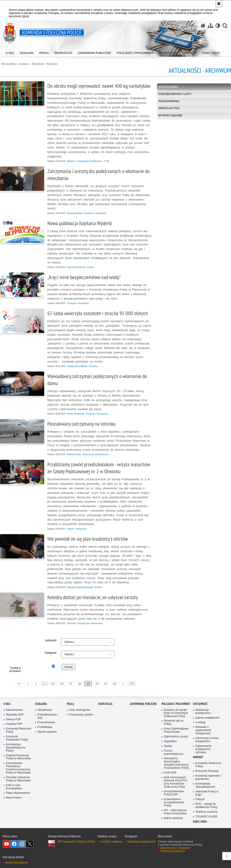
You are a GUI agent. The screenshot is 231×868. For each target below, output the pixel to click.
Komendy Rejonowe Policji (19, 730)
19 (88, 684)
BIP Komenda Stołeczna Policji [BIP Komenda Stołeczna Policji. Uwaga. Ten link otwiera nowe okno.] (77, 842)
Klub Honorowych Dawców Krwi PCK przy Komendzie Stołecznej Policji (176, 782)
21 (106, 684)
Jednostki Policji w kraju (207, 793)
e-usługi (200, 722)
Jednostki (51, 640)
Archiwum (52, 64)
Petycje (200, 799)
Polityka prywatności (172, 851)
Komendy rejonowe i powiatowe (208, 777)
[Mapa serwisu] (210, 26)
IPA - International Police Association (175, 812)
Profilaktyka (169, 108)
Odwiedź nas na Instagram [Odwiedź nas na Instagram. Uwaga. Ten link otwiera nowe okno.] (22, 844)
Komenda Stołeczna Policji (208, 765)
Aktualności (38, 64)
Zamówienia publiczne (143, 704)
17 (70, 684)
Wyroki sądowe (170, 115)
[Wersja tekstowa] (218, 26)
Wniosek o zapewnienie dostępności (203, 730)
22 (115, 684)
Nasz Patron (14, 798)
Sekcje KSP (13, 719)
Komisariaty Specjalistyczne (205, 785)
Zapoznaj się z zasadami (175, 848)
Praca (70, 704)
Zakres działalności (207, 718)
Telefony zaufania (206, 812)
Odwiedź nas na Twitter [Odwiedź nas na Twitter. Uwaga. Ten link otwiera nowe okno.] (30, 844)
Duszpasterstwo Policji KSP (174, 793)
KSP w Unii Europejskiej (14, 787)
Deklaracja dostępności (203, 712)
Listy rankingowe (80, 710)
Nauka (168, 746)
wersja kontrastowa (17, 863)
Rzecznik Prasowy (207, 771)
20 (97, 684)
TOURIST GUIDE (206, 817)
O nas (7, 704)
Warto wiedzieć (173, 818)
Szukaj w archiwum (15, 669)
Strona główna (9, 64)
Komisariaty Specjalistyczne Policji (16, 748)
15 (53, 684)
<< (18, 683)
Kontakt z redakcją (111, 842)
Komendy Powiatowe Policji (17, 738)
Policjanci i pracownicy (176, 704)
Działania (24, 64)
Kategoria (51, 653)
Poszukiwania (169, 101)
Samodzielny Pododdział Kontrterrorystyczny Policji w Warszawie (18, 768)
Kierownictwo (14, 710)
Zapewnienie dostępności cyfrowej (203, 749)
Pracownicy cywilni (81, 715)
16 (62, 684)
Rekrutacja (105, 704)
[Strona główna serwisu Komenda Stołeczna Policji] (203, 26)
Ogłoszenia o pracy (176, 737)
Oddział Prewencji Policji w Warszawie (18, 757)
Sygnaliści (170, 741)
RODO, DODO (200, 822)
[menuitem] (10, 52)
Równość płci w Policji (174, 722)
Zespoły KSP (14, 724)
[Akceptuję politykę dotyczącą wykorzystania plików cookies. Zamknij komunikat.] (219, 4)
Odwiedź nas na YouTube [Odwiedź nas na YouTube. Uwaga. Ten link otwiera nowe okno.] (7, 844)
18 (79, 684)
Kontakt (198, 757)
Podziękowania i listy (175, 94)
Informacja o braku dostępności (207, 740)
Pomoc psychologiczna (173, 752)
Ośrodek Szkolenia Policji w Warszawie (18, 779)
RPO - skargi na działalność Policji (207, 806)
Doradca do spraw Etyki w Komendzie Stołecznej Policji (176, 713)
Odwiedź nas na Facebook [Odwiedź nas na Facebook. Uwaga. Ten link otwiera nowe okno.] (14, 844)
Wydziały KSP (15, 715)
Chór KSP (170, 773)
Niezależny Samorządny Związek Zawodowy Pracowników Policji (176, 763)
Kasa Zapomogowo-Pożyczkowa (177, 730)
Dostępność (200, 704)
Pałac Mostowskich (18, 793)
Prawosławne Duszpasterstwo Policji (174, 802)
